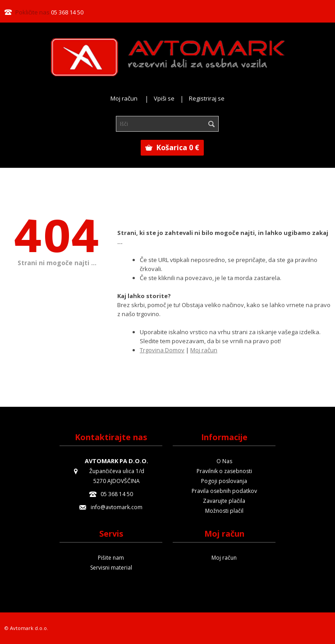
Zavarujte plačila (224, 501)
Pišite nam (111, 558)
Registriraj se (207, 98)
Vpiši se (164, 98)
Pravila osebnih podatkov (224, 491)
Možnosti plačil (224, 511)
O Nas (224, 461)
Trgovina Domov (162, 350)
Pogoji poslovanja (224, 481)
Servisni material (111, 568)
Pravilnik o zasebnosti (224, 471)
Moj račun (124, 98)
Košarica (178, 147)
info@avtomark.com (117, 507)
